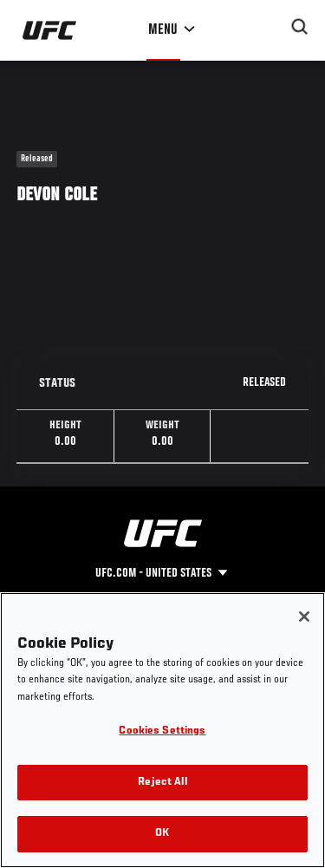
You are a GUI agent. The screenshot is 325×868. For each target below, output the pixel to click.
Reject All (162, 783)
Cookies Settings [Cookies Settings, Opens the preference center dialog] (162, 731)
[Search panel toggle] (300, 27)
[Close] (304, 617)
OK (162, 834)
